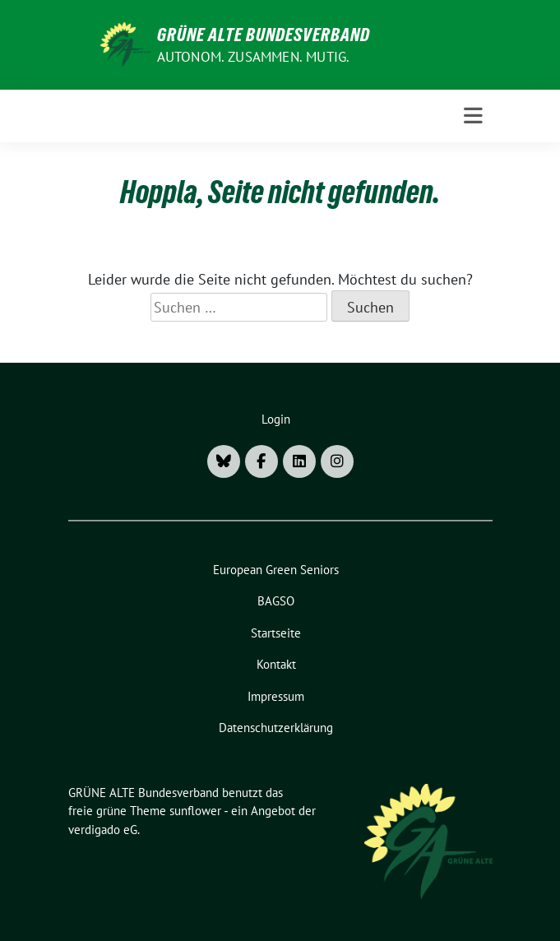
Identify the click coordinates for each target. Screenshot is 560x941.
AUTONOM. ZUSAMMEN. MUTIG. (254, 57)
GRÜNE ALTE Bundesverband (264, 35)
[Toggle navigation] (473, 116)
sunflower (195, 811)
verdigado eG (103, 830)
